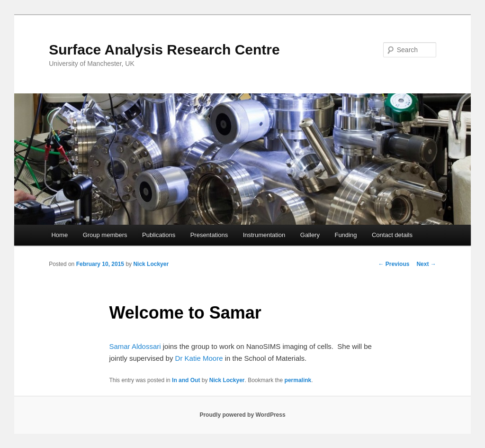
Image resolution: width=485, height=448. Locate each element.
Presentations (209, 235)
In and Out (186, 380)
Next (426, 264)
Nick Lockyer (151, 264)
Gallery (310, 235)
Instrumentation (264, 235)
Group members (105, 235)
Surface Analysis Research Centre (164, 50)
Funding (346, 235)
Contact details (392, 235)
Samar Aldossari (135, 346)
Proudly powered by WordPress (242, 415)
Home (59, 235)
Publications (159, 235)
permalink (298, 380)
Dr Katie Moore (199, 358)
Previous (394, 264)
